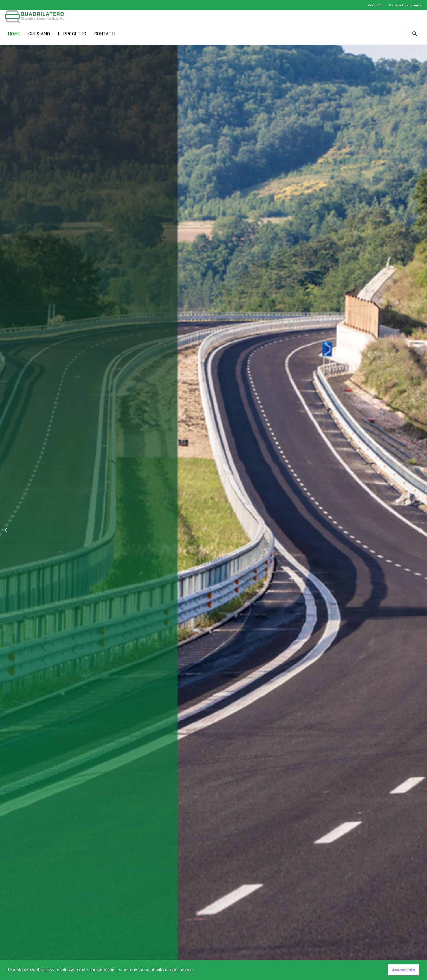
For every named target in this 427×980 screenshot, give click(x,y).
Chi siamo (39, 34)
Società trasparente (405, 5)
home (14, 34)
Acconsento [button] (403, 970)
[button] (195, 970)
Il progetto (72, 34)
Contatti (375, 5)
